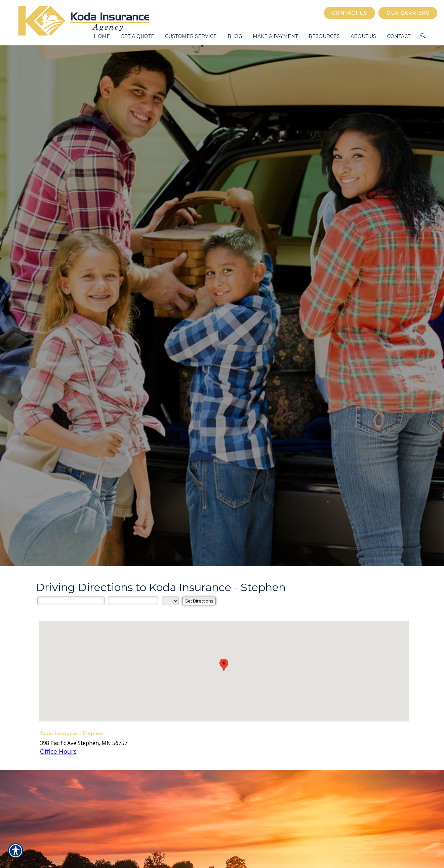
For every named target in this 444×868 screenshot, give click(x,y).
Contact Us (350, 13)
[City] (133, 601)
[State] (170, 601)
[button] (224, 665)
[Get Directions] (199, 601)
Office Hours (58, 751)
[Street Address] (71, 601)
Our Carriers (408, 13)
